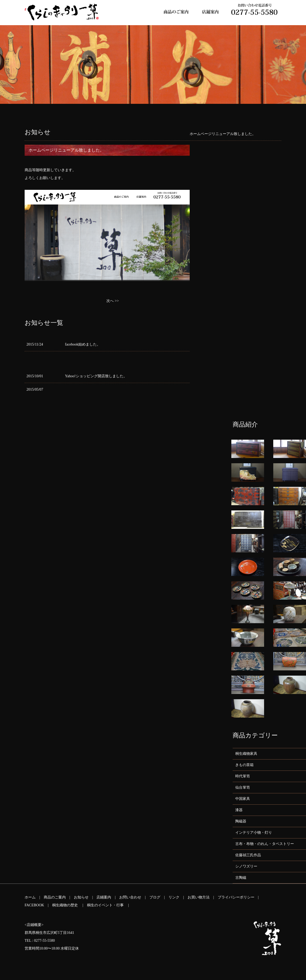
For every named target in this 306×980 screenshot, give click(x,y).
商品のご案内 (55, 897)
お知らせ (81, 897)
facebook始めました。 (83, 344)
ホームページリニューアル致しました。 (223, 134)
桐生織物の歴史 (65, 905)
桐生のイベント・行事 (106, 905)
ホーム (30, 897)
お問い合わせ (130, 897)
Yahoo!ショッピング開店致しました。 (96, 376)
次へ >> (113, 301)
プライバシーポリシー (236, 897)
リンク (174, 897)
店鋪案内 (104, 897)
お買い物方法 (199, 897)
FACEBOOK (34, 905)
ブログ (155, 897)
